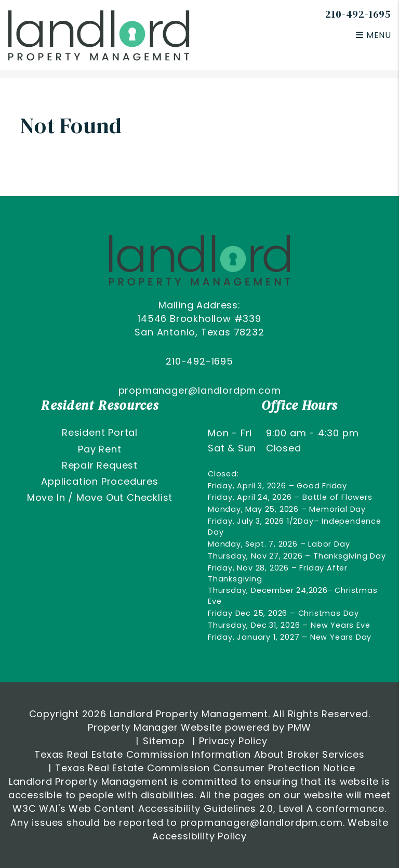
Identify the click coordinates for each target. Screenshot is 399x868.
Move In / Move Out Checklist (100, 497)
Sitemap (164, 741)
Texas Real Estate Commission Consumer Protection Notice (205, 768)
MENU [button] (374, 35)
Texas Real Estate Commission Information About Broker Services (199, 754)
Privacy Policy (233, 741)
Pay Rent (99, 449)
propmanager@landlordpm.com (200, 390)
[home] (99, 35)
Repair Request (100, 465)
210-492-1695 (358, 14)
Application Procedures (100, 481)
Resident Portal (100, 432)
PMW (300, 727)
